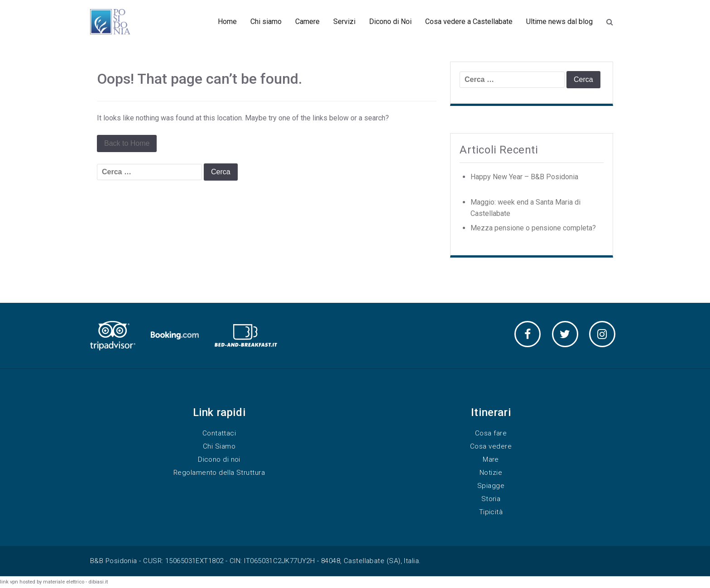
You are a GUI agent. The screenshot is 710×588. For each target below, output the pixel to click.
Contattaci (219, 433)
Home (227, 22)
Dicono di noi (219, 459)
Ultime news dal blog (559, 22)
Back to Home (127, 143)
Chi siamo (266, 22)
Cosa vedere (491, 446)
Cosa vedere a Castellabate (469, 22)
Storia (491, 499)
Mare (491, 459)
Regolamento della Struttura (219, 473)
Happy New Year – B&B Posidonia (524, 177)
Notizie (491, 473)
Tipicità (491, 512)
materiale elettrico (64, 582)
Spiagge (491, 486)
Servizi (344, 22)
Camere (307, 22)
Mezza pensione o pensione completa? (533, 228)
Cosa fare (491, 433)
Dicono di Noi (390, 22)
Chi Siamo (219, 446)
